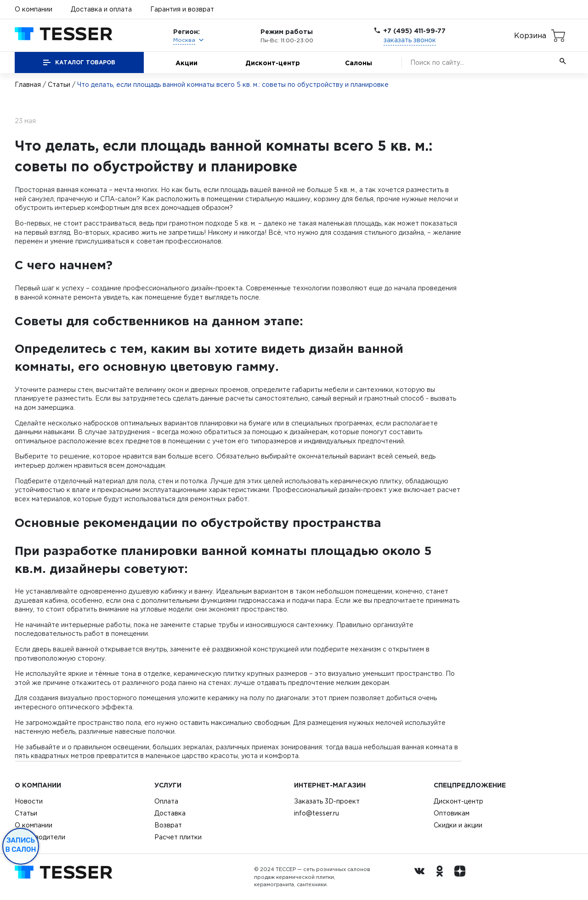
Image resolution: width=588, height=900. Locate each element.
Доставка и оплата (101, 9)
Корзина (530, 35)
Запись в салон (21, 845)
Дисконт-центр (273, 63)
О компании (34, 9)
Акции (187, 63)
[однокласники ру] (442, 877)
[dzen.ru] (462, 877)
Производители (40, 837)
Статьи (59, 85)
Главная (28, 85)
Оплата (166, 801)
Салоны (359, 63)
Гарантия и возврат (182, 9)
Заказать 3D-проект (327, 801)
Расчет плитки (178, 837)
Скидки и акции (458, 825)
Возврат (168, 825)
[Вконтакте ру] (422, 877)
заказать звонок (410, 40)
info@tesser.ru (317, 813)
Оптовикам (452, 813)
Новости (29, 801)
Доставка (170, 813)
